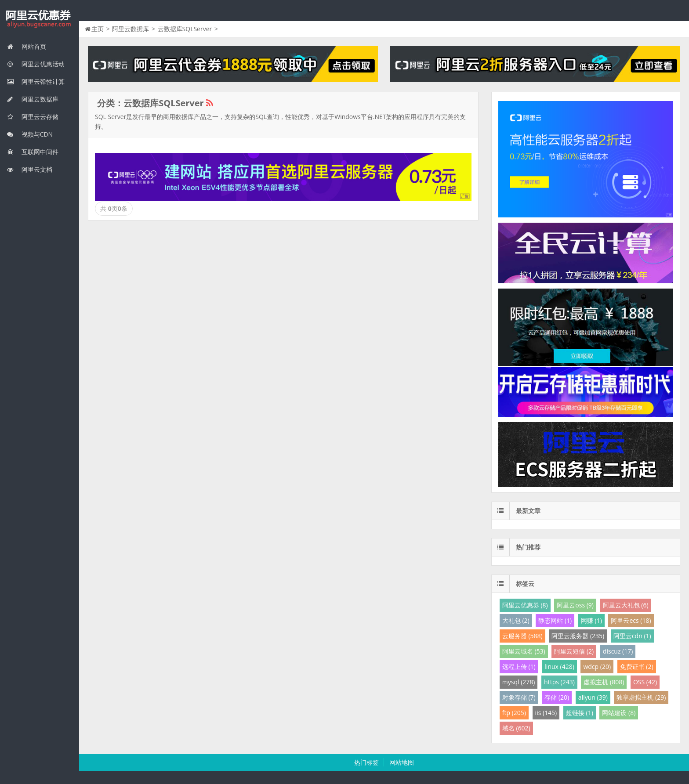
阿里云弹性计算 (36, 81)
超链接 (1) (580, 713)
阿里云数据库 (33, 99)
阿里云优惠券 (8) (525, 605)
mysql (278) (519, 682)
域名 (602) (516, 728)
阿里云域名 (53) (524, 651)
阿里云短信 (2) (574, 651)
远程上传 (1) (519, 667)
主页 (98, 29)
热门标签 (366, 762)
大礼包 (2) (516, 620)
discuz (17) (618, 651)
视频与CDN (30, 134)
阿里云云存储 (33, 117)
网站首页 (26, 46)
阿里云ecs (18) (631, 620)
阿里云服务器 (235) (578, 636)
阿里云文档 (29, 169)
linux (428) (559, 667)
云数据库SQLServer (185, 29)
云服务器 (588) (522, 636)
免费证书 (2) (637, 667)
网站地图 (402, 762)
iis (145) (546, 713)
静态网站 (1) (555, 620)
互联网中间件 (33, 152)
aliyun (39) (593, 697)
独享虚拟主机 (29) (641, 697)
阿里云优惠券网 (40, 19)
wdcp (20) (597, 667)
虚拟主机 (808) (604, 682)
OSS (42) (645, 682)
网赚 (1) (591, 620)
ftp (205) (514, 713)
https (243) (559, 682)
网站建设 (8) (619, 713)
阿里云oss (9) (575, 605)
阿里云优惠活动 (36, 64)
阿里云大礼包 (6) (626, 605)
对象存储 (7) (519, 697)
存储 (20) (557, 697)
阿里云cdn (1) (632, 636)
